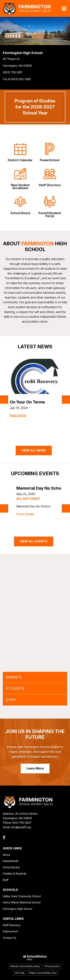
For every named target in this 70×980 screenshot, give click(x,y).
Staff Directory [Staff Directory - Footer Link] (12, 925)
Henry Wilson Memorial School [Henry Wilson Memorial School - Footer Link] (22, 902)
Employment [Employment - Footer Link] (10, 931)
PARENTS (14, 677)
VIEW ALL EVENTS (34, 541)
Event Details (19, 519)
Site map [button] (20, 973)
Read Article (18, 423)
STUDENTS (15, 688)
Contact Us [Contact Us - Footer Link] (10, 938)
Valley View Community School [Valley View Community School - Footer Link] (22, 896)
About (6, 855)
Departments (11, 861)
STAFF (11, 700)
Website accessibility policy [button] (25, 966)
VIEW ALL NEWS (34, 450)
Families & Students (15, 873)
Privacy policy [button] (52, 966)
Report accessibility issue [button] (43, 973)
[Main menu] (64, 8)
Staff (6, 880)
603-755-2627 (22, 823)
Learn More (35, 768)
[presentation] (4, 400)
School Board (11, 867)
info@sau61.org (21, 827)
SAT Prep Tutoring (28, 402)
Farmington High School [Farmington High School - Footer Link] (17, 909)
